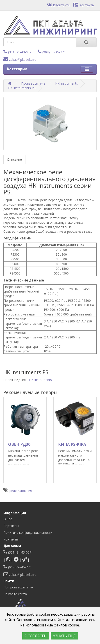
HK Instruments (67, 83)
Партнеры (11, 526)
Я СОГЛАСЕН (36, 636)
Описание (14, 159)
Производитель (33, 83)
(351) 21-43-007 (17, 52)
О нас (8, 519)
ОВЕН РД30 (19, 444)
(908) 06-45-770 (52, 52)
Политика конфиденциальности (28, 533)
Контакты (84, 5)
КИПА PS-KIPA (72, 444)
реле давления (21, 491)
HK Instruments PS (22, 88)
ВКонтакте (58, 5)
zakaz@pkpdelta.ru (20, 60)
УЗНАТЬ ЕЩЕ (64, 636)
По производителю (18, 587)
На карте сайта (15, 594)
